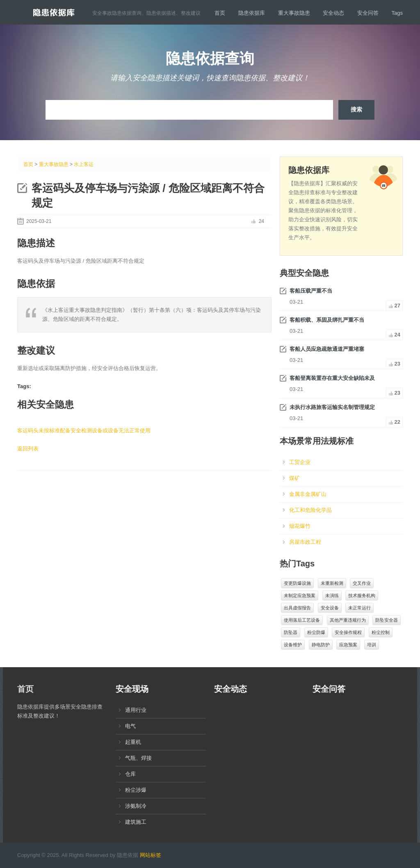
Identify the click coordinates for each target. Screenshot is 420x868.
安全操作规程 (348, 632)
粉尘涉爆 (136, 790)
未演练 (332, 595)
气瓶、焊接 (138, 758)
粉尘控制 (381, 632)
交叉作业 (362, 583)
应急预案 (348, 645)
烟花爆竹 (300, 526)
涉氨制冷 (136, 806)
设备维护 (293, 645)
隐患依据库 (252, 13)
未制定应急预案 (300, 595)
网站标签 (151, 855)
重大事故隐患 (294, 13)
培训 (372, 645)
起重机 (133, 742)
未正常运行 (360, 608)
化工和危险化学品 (310, 510)
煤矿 (294, 478)
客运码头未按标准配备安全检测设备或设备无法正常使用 (84, 431)
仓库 (130, 774)
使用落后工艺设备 (302, 620)
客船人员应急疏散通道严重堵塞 (327, 349)
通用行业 (136, 710)
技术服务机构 (362, 595)
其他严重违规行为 (348, 620)
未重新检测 (332, 583)
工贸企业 (300, 462)
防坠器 (291, 632)
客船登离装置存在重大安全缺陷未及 (332, 378)
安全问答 (368, 13)
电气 (130, 726)
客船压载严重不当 (311, 291)
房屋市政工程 (305, 542)
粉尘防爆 (316, 632)
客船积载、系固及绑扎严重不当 (327, 320)
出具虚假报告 (297, 608)
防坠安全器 (387, 620)
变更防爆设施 (297, 583)
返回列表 (28, 449)
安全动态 (333, 13)
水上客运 (84, 164)
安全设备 (330, 608)
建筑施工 (136, 822)
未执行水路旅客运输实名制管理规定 (332, 407)
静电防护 (321, 645)
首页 (220, 13)
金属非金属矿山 (308, 494)
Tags (397, 13)
